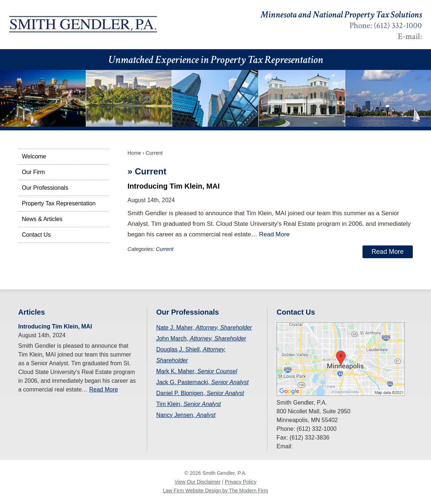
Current (165, 249)
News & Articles (42, 219)
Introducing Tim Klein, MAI (174, 186)
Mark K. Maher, (197, 371)
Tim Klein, (189, 404)
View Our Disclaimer (198, 482)
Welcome (34, 156)
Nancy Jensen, (186, 415)
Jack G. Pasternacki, (203, 382)
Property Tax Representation (59, 203)
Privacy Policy (241, 482)
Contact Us (36, 235)
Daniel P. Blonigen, (200, 393)
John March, (201, 338)
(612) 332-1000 (398, 25)
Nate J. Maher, (204, 328)
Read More (274, 234)
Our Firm (33, 172)
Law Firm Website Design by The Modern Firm (215, 491)
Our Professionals (45, 188)
